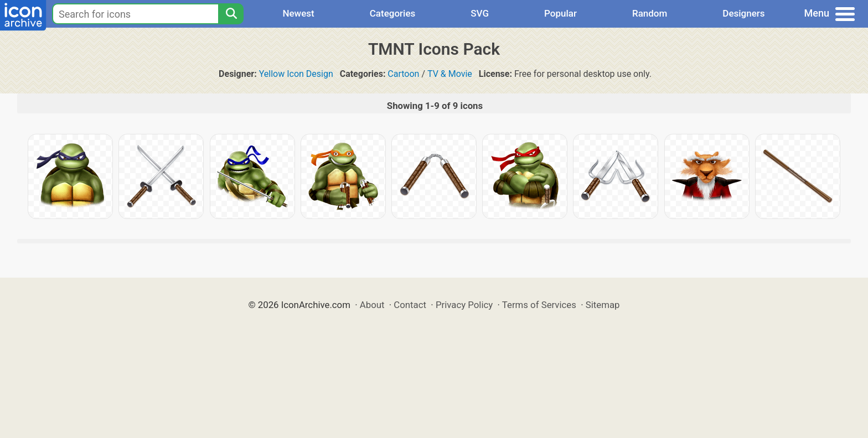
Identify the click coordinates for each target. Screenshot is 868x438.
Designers (743, 13)
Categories (393, 13)
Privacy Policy (464, 305)
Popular (560, 13)
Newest (298, 13)
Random (650, 13)
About (372, 305)
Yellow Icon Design (296, 74)
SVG (480, 13)
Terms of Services (539, 305)
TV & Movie (450, 74)
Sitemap (603, 305)
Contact (410, 305)
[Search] (231, 14)
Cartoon (403, 74)
